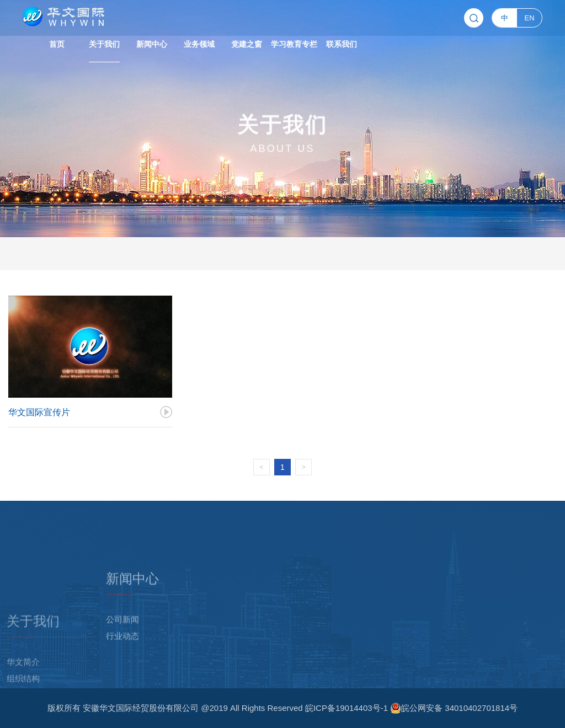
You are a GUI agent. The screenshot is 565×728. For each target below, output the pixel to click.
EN (530, 16)
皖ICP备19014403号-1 (348, 708)
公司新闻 (122, 662)
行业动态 (122, 678)
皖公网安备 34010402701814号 (454, 708)
